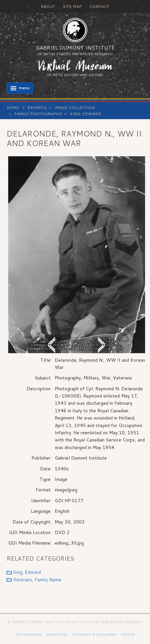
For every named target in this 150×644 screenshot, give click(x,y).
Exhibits (37, 107)
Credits (128, 634)
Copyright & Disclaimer (94, 634)
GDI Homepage (29, 634)
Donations (57, 634)
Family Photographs (38, 114)
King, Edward (85, 114)
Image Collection (75, 107)
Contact (99, 6)
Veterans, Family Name (37, 580)
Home (13, 107)
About (48, 6)
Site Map (72, 6)
